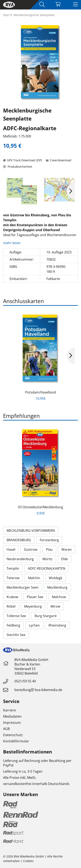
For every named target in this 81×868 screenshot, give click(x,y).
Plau (49, 549)
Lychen (34, 625)
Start (7, 15)
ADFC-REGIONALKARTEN (47, 568)
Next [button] (71, 191)
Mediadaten (12, 716)
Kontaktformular (16, 741)
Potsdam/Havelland (40, 392)
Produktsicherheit (18, 167)
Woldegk (56, 578)
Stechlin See (16, 635)
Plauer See (35, 597)
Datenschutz (13, 735)
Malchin (34, 578)
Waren (67, 549)
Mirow (55, 606)
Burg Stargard (46, 616)
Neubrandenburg (20, 559)
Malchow (59, 597)
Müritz (48, 559)
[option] (22, 191)
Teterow (13, 578)
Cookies (28, 861)
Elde (65, 559)
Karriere (9, 710)
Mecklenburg (57, 587)
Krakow (12, 597)
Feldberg (13, 625)
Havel (11, 549)
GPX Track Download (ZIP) (22, 160)
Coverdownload (59, 160)
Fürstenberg (49, 540)
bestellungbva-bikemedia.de (38, 690)
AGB (6, 729)
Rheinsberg (57, 625)
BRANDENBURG (19, 540)
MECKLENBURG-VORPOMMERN (31, 531)
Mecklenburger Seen (23, 587)
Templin (13, 568)
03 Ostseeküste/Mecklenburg (40, 507)
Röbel (11, 606)
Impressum (12, 723)
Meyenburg (33, 606)
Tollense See (16, 616)
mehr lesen (12, 243)
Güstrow (31, 549)
